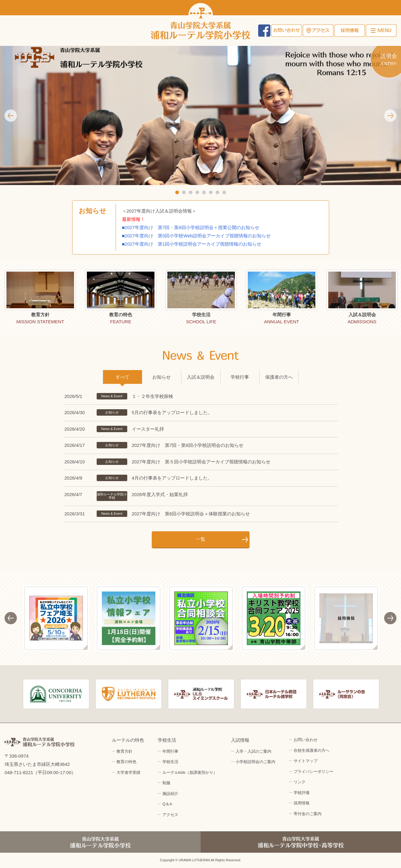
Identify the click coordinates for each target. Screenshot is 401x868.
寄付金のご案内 (308, 814)
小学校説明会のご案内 (255, 762)
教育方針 (124, 751)
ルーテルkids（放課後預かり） (190, 772)
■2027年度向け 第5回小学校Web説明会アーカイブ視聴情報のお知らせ (197, 236)
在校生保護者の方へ (312, 750)
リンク (300, 782)
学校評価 (302, 793)
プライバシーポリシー (314, 772)
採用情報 (350, 31)
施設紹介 (170, 794)
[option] (40, 298)
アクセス (318, 31)
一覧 (201, 539)
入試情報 (240, 740)
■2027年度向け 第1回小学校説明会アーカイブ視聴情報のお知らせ (192, 244)
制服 (166, 783)
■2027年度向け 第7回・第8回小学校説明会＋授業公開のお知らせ (191, 227)
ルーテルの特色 (128, 740)
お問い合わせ (287, 31)
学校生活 (167, 740)
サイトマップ (306, 761)
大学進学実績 (128, 772)
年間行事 (170, 751)
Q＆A (167, 804)
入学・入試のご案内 (253, 751)
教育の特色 (126, 762)
